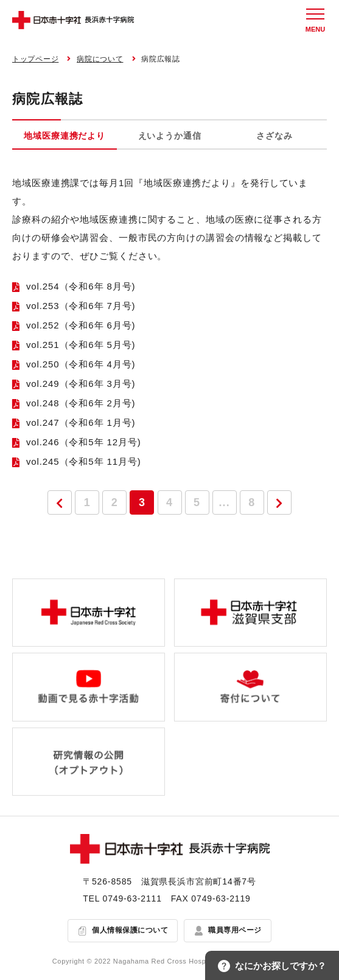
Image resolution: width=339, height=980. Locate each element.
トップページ (35, 59)
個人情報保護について (130, 930)
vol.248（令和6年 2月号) (81, 403)
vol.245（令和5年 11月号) (84, 461)
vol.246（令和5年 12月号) (84, 442)
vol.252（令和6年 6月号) (81, 325)
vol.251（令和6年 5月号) (81, 345)
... (225, 502)
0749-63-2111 (132, 898)
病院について (100, 59)
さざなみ (274, 136)
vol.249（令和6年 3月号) (81, 384)
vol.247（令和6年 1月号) (81, 422)
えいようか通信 (170, 136)
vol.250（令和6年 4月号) (81, 364)
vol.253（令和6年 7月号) (81, 306)
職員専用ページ (235, 930)
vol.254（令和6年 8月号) (81, 286)
